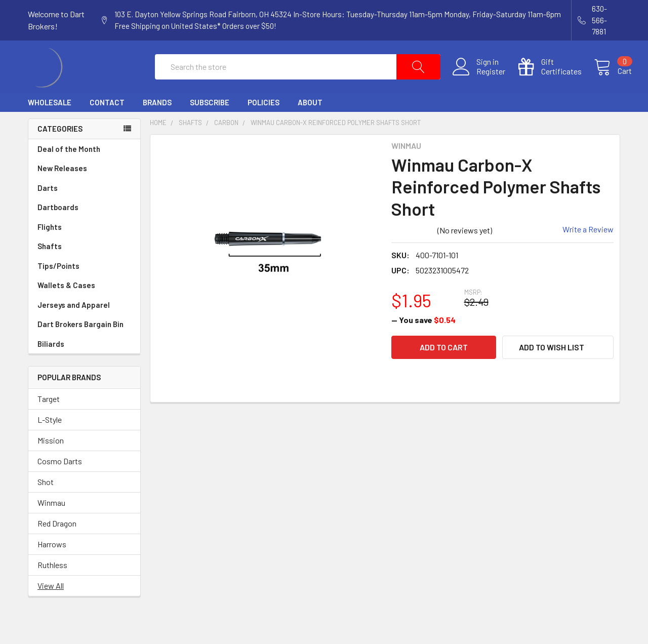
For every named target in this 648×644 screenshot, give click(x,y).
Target (49, 422)
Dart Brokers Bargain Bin (84, 348)
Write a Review (588, 252)
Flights (84, 250)
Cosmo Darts (60, 484)
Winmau (51, 526)
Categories (60, 152)
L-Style (50, 443)
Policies (264, 126)
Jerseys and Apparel (84, 328)
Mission (51, 464)
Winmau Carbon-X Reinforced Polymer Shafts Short (336, 146)
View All (51, 609)
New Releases (62, 191)
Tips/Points (84, 289)
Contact (107, 126)
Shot (46, 505)
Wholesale (50, 126)
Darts (84, 211)
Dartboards (84, 231)
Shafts (84, 270)
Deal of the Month (69, 172)
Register (479, 83)
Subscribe (210, 126)
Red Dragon (57, 547)
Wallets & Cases (84, 309)
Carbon (226, 146)
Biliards (51, 367)
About (310, 126)
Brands (157, 126)
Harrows (52, 567)
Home (158, 146)
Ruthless (52, 588)
